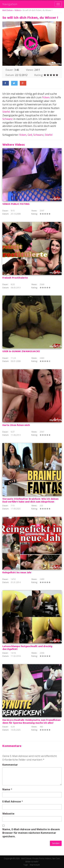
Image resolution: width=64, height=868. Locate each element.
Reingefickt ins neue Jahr (17, 573)
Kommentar (10, 765)
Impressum (35, 865)
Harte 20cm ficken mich (16, 425)
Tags (26, 865)
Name (6, 789)
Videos (18, 10)
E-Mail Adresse (12, 801)
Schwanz (8, 119)
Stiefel (6, 112)
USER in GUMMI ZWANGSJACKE (21, 352)
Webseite (8, 814)
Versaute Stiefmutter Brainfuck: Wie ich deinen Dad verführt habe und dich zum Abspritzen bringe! (30, 502)
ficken (23, 135)
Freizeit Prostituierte (15, 278)
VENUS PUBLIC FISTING (16, 204)
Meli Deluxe (8, 10)
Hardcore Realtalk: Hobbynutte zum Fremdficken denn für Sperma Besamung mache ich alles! (31, 722)
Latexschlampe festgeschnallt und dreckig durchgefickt (27, 648)
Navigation (10, 4)
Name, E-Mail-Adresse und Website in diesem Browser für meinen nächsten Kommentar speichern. (31, 833)
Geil (30, 135)
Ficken (46, 97)
